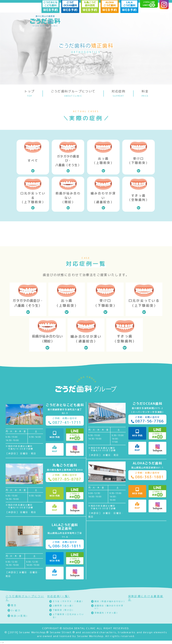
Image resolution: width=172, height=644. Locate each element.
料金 (145, 93)
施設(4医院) (19, 616)
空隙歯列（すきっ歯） (106, 613)
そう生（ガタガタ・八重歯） (68, 601)
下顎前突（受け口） (63, 610)
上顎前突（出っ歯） (63, 606)
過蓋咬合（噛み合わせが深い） (109, 607)
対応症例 (118, 93)
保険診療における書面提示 (146, 598)
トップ (30, 93)
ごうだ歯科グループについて (73, 93)
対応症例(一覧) (59, 596)
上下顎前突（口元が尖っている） (68, 616)
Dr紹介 (16, 610)
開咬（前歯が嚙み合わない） (110, 601)
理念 (14, 605)
